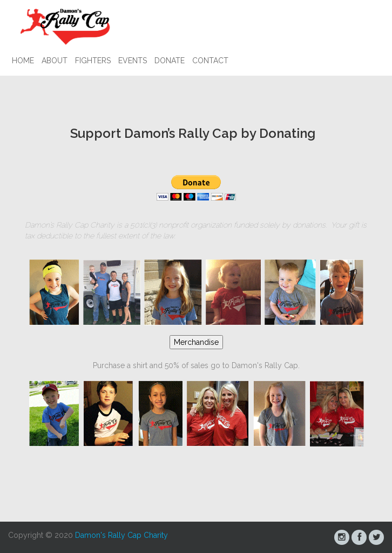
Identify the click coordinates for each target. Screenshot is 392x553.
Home (23, 61)
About (55, 61)
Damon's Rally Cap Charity (121, 535)
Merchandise (196, 342)
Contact (210, 61)
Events (133, 61)
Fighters (93, 61)
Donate (170, 61)
